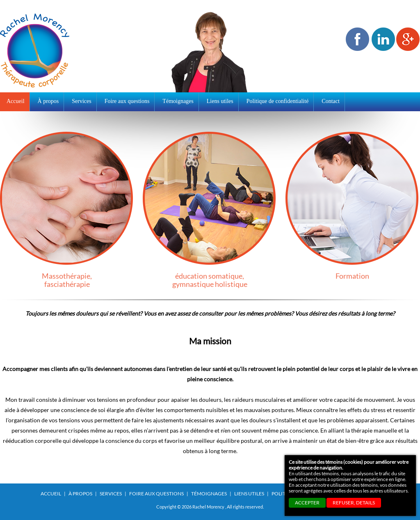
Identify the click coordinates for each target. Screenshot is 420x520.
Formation (352, 206)
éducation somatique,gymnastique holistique (210, 210)
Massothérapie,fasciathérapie (67, 210)
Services (111, 494)
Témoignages (209, 494)
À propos (80, 494)
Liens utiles (249, 494)
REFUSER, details (354, 503)
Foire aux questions (156, 494)
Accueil (16, 101)
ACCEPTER (307, 503)
